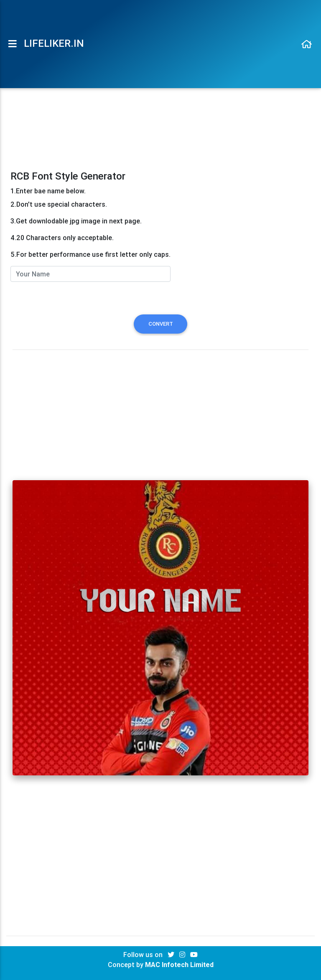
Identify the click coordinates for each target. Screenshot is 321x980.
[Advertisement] (161, 105)
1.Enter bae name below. (48, 191)
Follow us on (144, 955)
